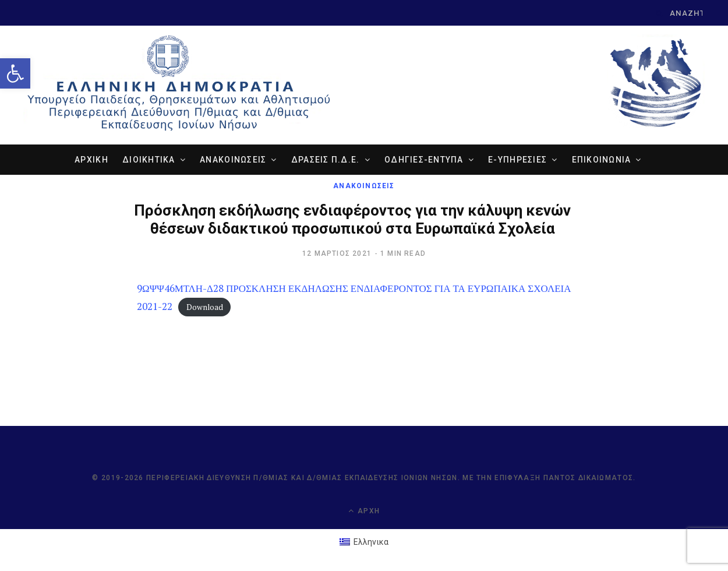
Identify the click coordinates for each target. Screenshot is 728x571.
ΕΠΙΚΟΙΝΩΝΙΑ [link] (602, 160)
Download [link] (205, 307)
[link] (15, 73)
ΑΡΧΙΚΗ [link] (91, 160)
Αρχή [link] (364, 511)
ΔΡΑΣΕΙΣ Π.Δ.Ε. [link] (326, 160)
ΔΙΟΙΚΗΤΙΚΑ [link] (149, 160)
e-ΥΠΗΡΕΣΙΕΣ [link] (517, 160)
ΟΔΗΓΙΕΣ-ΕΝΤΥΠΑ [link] (424, 160)
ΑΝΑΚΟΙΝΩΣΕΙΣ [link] (233, 160)
